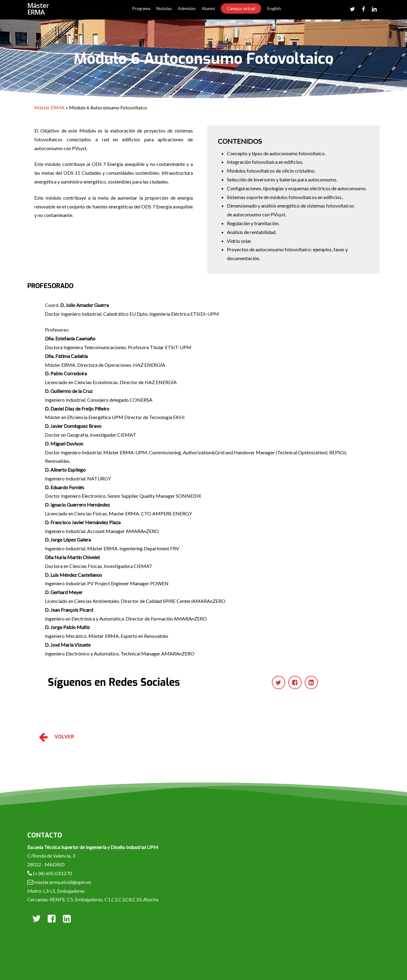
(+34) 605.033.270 (53, 873)
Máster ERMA (38, 10)
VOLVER (64, 737)
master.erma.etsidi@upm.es (62, 882)
